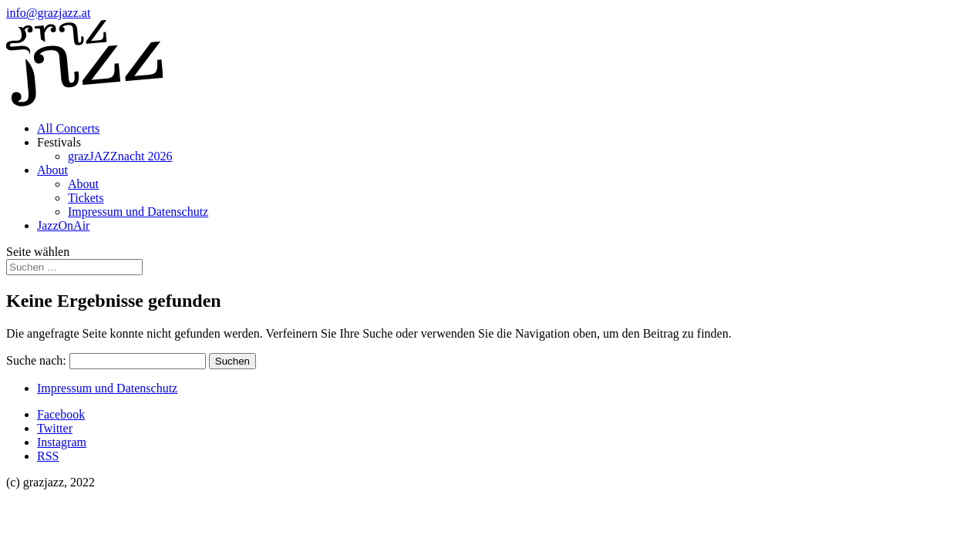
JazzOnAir (63, 225)
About (52, 170)
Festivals (59, 142)
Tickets (86, 198)
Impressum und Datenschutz (138, 212)
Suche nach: (36, 360)
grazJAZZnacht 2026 (120, 156)
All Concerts (68, 128)
